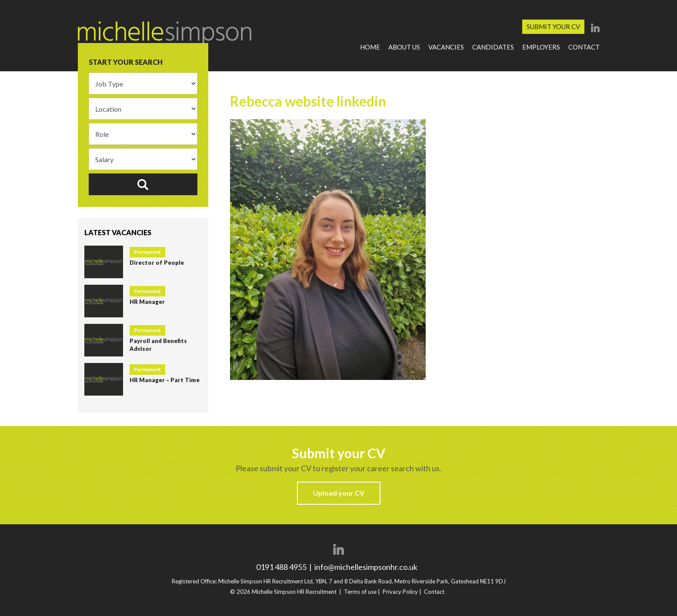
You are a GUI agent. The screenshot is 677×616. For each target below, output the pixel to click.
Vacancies (446, 47)
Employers (541, 47)
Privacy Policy (400, 592)
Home (370, 47)
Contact (584, 47)
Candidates (493, 47)
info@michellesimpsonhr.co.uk (366, 567)
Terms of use (360, 592)
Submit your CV (553, 27)
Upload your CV (339, 493)
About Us (404, 47)
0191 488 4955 (282, 567)
